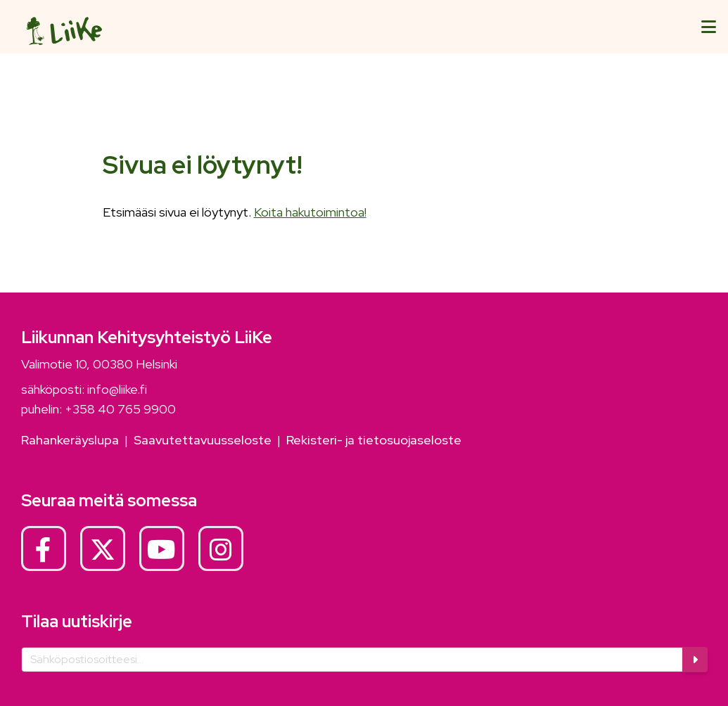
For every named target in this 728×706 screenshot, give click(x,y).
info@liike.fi (117, 389)
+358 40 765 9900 (120, 409)
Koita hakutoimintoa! (310, 212)
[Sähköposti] (352, 660)
